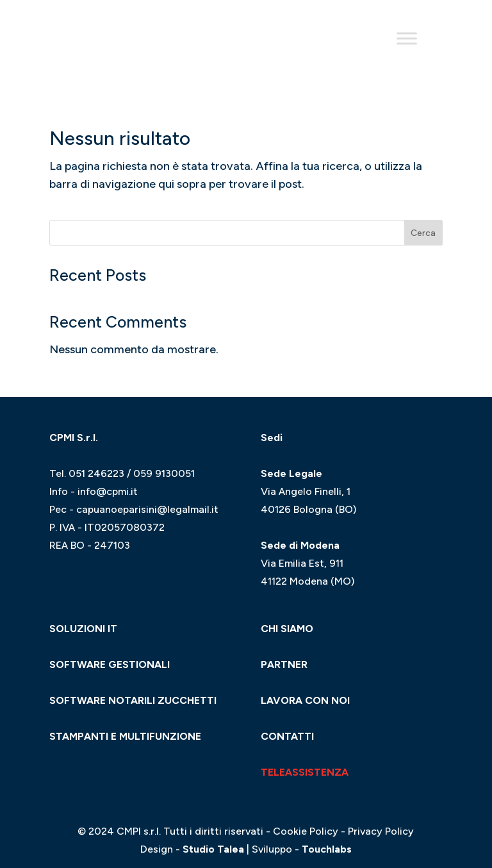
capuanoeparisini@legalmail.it (147, 509)
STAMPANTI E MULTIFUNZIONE (125, 736)
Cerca (423, 233)
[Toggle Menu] (407, 38)
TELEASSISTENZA (305, 772)
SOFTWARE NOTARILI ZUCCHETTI (133, 700)
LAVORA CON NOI (305, 700)
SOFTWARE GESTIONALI (110, 664)
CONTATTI (287, 736)
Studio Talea (213, 849)
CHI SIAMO (287, 629)
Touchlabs (327, 849)
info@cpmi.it (108, 491)
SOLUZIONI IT (83, 629)
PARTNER (284, 664)
